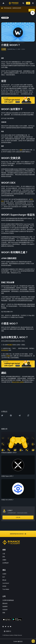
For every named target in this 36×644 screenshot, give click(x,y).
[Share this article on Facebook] (11, 415)
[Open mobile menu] (33, 3)
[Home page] (14, 3)
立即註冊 (18, 517)
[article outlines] (33, 13)
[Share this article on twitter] (2, 415)
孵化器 (4, 580)
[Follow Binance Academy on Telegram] (8, 627)
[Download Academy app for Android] (17, 620)
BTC (32, 199)
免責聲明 (5, 607)
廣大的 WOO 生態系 (18, 382)
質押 (21, 150)
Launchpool (6, 583)
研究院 (4, 586)
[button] (33, 3)
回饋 (4, 613)
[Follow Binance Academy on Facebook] (3, 627)
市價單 (8, 356)
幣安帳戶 (10, 345)
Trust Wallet (6, 589)
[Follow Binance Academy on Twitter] (6, 626)
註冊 (28, 3)
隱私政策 (5, 603)
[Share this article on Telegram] (20, 415)
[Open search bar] (23, 3)
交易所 (4, 574)
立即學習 (32, 10)
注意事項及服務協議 (8, 600)
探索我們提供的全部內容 (18, 534)
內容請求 (5, 610)
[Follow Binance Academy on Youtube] (11, 627)
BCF (4, 577)
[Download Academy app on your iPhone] (7, 620)
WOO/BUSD (5, 350)
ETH (2, 201)
